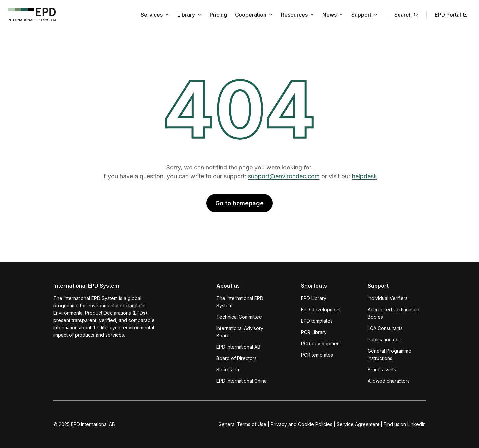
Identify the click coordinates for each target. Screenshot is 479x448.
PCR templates (317, 355)
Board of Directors (237, 358)
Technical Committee (239, 317)
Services (155, 15)
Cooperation (254, 15)
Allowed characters (389, 381)
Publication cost (385, 339)
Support (365, 15)
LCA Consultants (385, 328)
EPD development (321, 310)
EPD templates (317, 321)
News (333, 15)
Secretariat (228, 369)
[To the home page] (32, 15)
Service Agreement (358, 424)
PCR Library (314, 332)
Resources (298, 15)
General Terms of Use (242, 424)
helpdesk (364, 176)
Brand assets (382, 369)
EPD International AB (238, 347)
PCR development (321, 343)
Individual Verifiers (388, 298)
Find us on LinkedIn (405, 424)
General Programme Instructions (390, 354)
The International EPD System (240, 302)
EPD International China (241, 381)
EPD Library (314, 298)
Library (189, 15)
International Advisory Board (240, 332)
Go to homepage (239, 203)
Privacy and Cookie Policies (302, 424)
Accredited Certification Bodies (394, 313)
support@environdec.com (284, 176)
